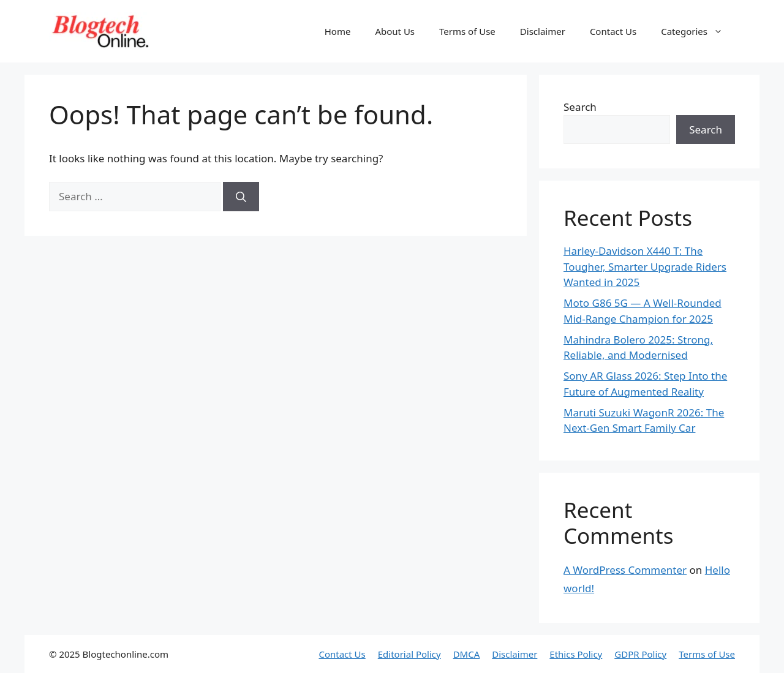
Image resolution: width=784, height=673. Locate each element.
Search (580, 107)
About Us (395, 31)
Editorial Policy (409, 654)
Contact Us (613, 31)
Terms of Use (467, 31)
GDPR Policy (640, 654)
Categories (698, 31)
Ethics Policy (576, 654)
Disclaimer (543, 31)
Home (338, 31)
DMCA (467, 654)
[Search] (241, 197)
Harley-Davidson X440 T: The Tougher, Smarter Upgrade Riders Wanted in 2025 (645, 266)
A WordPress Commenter (625, 570)
